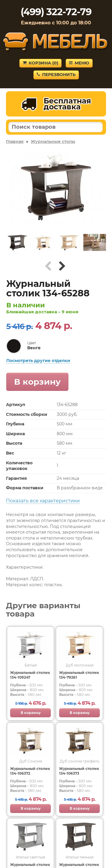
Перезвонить (56, 75)
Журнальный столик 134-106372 (30, 771)
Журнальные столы (53, 141)
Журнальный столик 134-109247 (30, 675)
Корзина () (40, 63)
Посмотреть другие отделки (38, 361)
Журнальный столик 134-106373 (79, 771)
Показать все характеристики (43, 501)
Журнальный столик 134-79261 (79, 675)
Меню (79, 63)
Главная (15, 141)
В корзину (37, 382)
